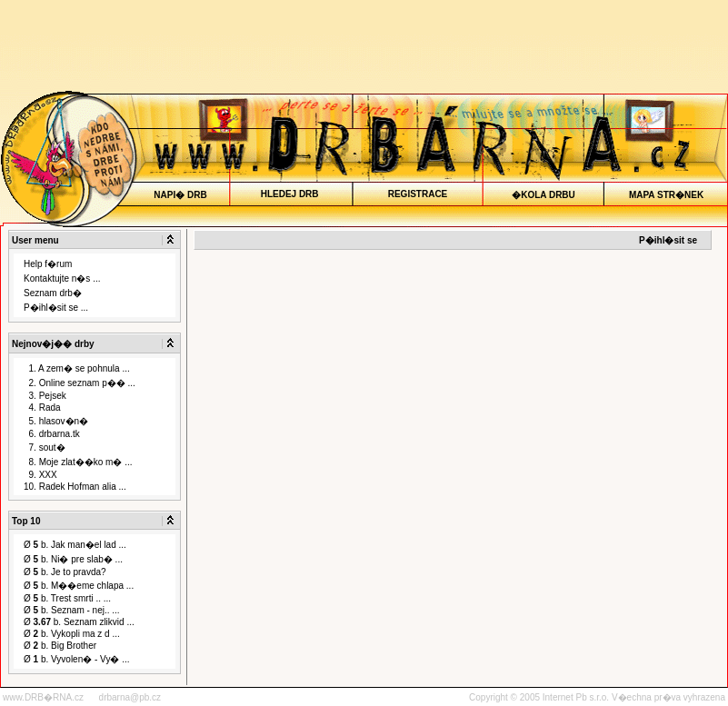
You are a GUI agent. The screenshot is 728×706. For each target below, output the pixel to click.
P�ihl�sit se (668, 240)
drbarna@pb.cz (130, 697)
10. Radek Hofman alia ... (75, 487)
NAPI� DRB (180, 195)
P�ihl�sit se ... (56, 308)
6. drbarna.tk (52, 434)
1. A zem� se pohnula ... (77, 368)
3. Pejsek (45, 396)
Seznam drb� (53, 293)
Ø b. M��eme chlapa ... (79, 586)
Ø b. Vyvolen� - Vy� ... (77, 659)
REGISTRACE (418, 194)
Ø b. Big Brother (60, 646)
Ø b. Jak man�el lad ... (75, 545)
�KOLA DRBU (543, 195)
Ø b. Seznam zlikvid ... (79, 622)
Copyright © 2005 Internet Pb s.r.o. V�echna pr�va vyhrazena (597, 697)
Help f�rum (48, 264)
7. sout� (45, 447)
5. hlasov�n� (56, 421)
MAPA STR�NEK (667, 195)
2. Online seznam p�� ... (80, 383)
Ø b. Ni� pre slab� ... (73, 559)
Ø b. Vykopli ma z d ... (72, 634)
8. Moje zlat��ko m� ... (78, 462)
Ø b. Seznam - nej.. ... (72, 610)
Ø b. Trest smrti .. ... (67, 598)
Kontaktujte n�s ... (62, 278)
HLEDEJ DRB (291, 194)
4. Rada (42, 408)
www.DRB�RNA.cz (43, 697)
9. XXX (40, 475)
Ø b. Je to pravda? (65, 572)
